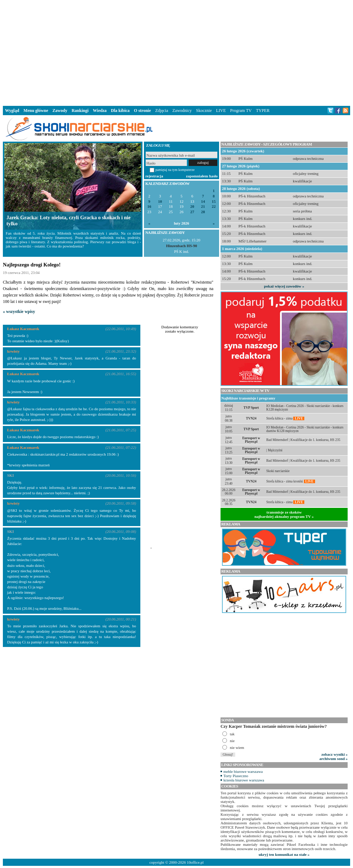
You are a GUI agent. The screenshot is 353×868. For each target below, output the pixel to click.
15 (214, 202)
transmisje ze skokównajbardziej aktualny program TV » (284, 514)
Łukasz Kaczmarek (23, 329)
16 (149, 207)
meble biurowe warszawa (243, 771)
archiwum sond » (333, 759)
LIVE (221, 111)
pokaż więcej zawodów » (284, 286)
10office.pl (195, 862)
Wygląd (12, 111)
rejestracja (154, 176)
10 (160, 202)
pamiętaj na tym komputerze (175, 170)
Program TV (241, 111)
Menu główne (36, 111)
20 (192, 207)
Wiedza (100, 111)
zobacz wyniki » (335, 754)
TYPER (263, 111)
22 (214, 207)
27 (192, 212)
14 (203, 202)
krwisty (13, 351)
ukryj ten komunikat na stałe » (284, 854)
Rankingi (80, 111)
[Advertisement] (176, 52)
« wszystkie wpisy (19, 312)
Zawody (60, 111)
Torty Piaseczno (236, 776)
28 (203, 212)
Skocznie (204, 111)
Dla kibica (120, 111)
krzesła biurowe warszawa (244, 780)
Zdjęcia (162, 111)
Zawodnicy (182, 111)
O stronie (142, 111)
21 (203, 207)
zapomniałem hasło (202, 176)
